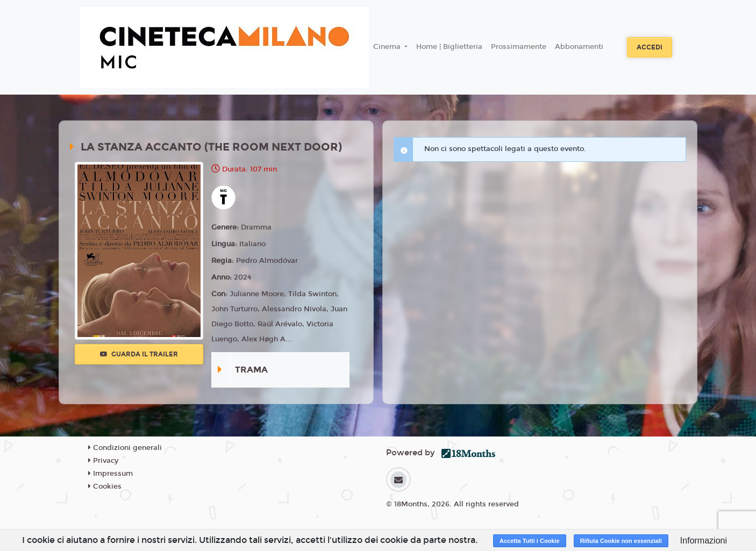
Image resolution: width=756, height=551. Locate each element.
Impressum (110, 474)
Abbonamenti (579, 47)
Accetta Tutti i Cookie (530, 541)
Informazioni (704, 541)
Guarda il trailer (139, 354)
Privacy (103, 461)
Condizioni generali (125, 448)
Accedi (650, 47)
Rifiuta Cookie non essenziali (621, 541)
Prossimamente (519, 47)
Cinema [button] (388, 47)
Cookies (105, 486)
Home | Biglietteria (449, 47)
